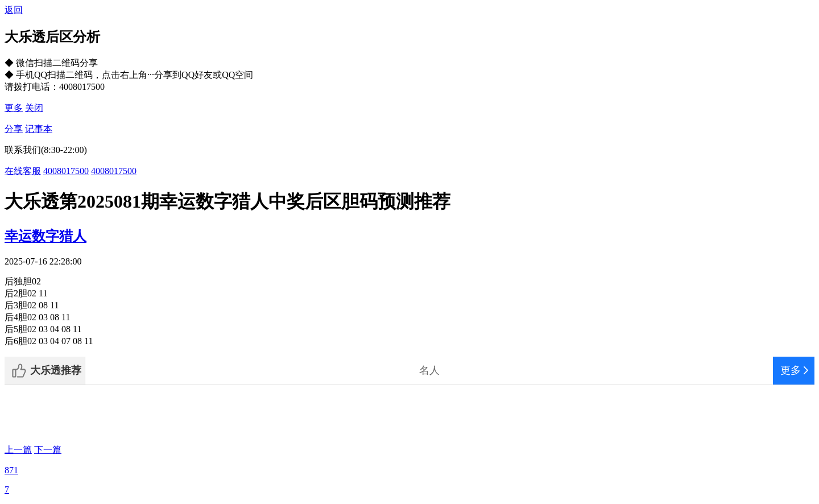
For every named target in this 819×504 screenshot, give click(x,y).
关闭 (34, 108)
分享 (14, 129)
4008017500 (66, 171)
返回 (14, 10)
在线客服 (23, 171)
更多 (14, 108)
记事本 (39, 129)
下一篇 (48, 450)
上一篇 (18, 450)
